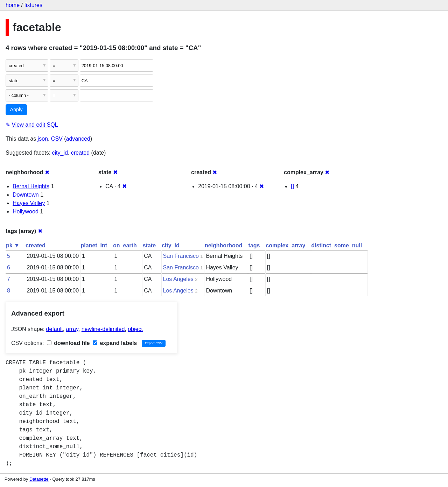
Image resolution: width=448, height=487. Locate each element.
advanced (78, 139)
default (55, 329)
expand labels (115, 343)
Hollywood (26, 211)
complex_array (285, 245)
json (43, 139)
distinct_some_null (337, 245)
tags (254, 245)
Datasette (39, 479)
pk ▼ (13, 245)
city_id (60, 153)
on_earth (125, 245)
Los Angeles (178, 279)
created (80, 153)
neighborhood (224, 245)
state (149, 245)
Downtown (26, 195)
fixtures (33, 5)
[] (292, 186)
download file (68, 343)
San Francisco (181, 256)
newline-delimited (103, 329)
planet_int (94, 245)
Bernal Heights (31, 186)
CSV (57, 139)
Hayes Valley (29, 203)
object (135, 329)
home (13, 5)
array (72, 329)
